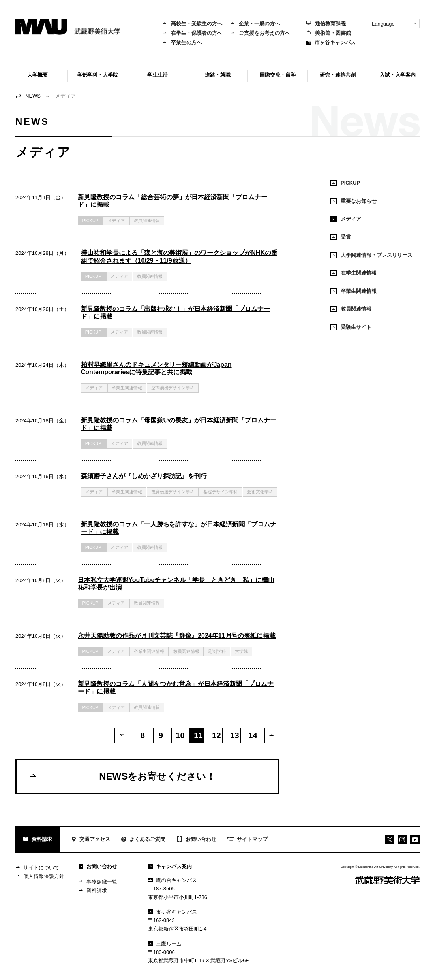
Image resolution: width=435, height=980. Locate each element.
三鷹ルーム (165, 945)
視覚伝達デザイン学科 (173, 492)
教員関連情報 (147, 220)
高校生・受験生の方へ (192, 24)
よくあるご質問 (143, 841)
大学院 (241, 651)
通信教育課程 (326, 24)
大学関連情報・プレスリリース (371, 255)
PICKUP (90, 220)
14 (253, 735)
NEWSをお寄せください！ (122, 777)
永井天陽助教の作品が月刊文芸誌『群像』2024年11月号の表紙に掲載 (177, 636)
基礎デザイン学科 (221, 492)
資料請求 (38, 841)
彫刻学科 (217, 651)
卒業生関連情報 (127, 388)
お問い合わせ (196, 841)
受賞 (341, 237)
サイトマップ (247, 841)
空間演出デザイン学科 (173, 388)
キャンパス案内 (170, 868)
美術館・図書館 (329, 33)
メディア (346, 219)
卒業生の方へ (182, 42)
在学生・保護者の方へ (192, 33)
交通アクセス (91, 841)
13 (234, 735)
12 (216, 735)
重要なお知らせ (353, 201)
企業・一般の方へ (255, 24)
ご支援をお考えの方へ (260, 33)
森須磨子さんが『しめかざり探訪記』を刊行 (144, 476)
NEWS (33, 96)
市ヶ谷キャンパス (331, 42)
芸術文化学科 (260, 492)
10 (180, 735)
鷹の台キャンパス (172, 881)
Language (396, 24)
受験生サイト (351, 327)
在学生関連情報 (353, 273)
